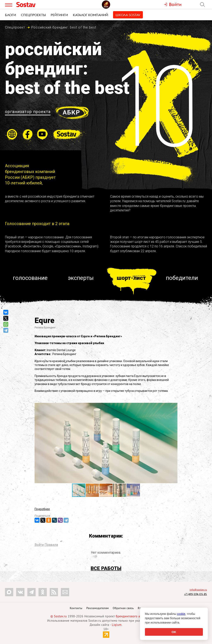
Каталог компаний (90, 15)
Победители (182, 278)
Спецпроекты (33, 15)
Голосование (30, 278)
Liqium (117, 625)
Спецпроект (15, 27)
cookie (181, 614)
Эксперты (81, 278)
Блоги (10, 15)
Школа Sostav (128, 15)
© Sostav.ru (59, 616)
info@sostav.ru (198, 590)
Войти (39, 545)
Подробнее (42, 509)
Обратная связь (123, 608)
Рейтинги (59, 15)
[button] (174, 407)
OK (174, 632)
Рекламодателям (98, 608)
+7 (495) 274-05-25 (196, 594)
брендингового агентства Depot (139, 616)
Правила (51, 545)
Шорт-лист (131, 278)
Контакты (76, 608)
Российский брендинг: (64, 27)
